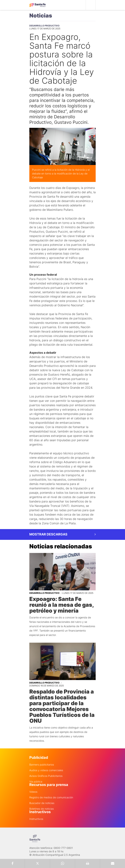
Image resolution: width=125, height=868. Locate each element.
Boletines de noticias (42, 809)
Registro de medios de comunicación (51, 797)
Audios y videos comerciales (46, 770)
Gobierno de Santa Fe (38, 5)
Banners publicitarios (42, 765)
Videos (33, 792)
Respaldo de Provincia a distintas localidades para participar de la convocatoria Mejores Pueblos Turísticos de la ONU (62, 706)
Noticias (41, 15)
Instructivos (36, 819)
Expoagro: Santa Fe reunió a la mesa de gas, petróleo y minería (61, 605)
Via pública (36, 782)
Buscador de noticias (42, 803)
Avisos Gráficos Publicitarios (46, 776)
